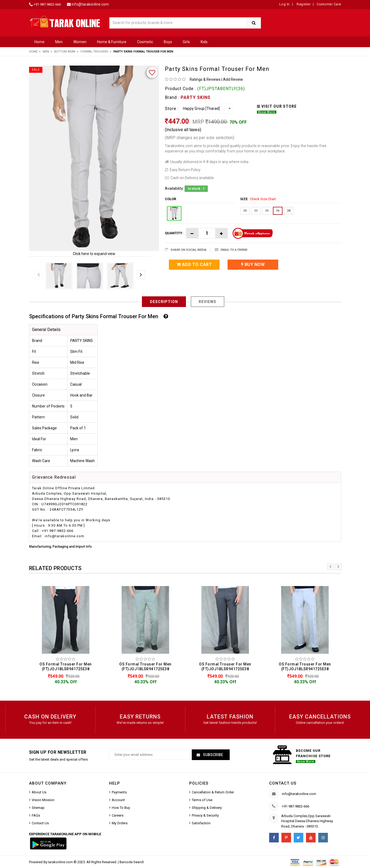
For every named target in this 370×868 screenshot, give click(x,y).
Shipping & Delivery (207, 808)
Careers (118, 815)
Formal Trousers (94, 52)
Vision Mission (43, 800)
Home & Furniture (112, 42)
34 (267, 211)
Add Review (233, 79)
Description (164, 302)
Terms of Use (202, 800)
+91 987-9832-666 (47, 4)
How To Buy (121, 808)
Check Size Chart (263, 199)
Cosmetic (145, 42)
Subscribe (213, 755)
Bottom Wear (65, 52)
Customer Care (329, 4)
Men (59, 42)
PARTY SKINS (196, 97)
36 (278, 211)
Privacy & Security (205, 815)
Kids (204, 42)
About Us (39, 792)
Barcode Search (132, 862)
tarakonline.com (61, 862)
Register (303, 4)
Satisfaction (201, 823)
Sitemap (38, 808)
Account (118, 800)
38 (289, 211)
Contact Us (40, 823)
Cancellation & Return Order (213, 792)
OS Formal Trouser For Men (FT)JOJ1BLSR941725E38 (66, 667)
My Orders (120, 823)
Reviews (208, 302)
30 (245, 211)
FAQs (36, 815)
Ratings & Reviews (205, 79)
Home (39, 42)
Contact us (283, 783)
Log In (285, 4)
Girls (186, 42)
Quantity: (174, 233)
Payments (119, 792)
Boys (168, 42)
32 (256, 211)
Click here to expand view (94, 254)
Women (80, 42)
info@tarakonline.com (90, 4)
